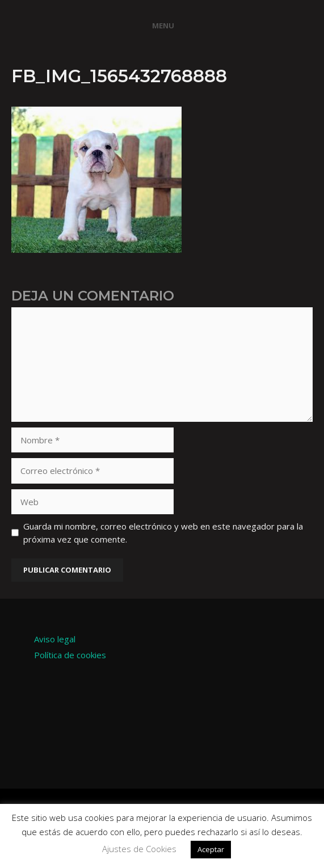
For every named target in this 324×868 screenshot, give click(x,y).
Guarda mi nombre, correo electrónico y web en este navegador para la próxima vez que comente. (163, 533)
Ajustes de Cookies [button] (139, 849)
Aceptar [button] (211, 849)
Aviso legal (55, 639)
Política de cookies (70, 655)
